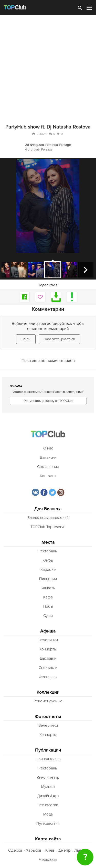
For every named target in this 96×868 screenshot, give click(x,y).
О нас (48, 448)
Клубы (48, 560)
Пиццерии (48, 579)
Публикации (48, 750)
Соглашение (48, 467)
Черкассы (48, 860)
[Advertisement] (48, 66)
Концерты (48, 649)
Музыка (48, 787)
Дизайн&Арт (48, 796)
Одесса (15, 850)
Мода (48, 814)
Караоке (48, 570)
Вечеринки (48, 640)
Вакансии (48, 457)
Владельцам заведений (48, 518)
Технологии (48, 805)
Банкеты (48, 588)
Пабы (48, 606)
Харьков (34, 850)
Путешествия (48, 823)
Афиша (48, 631)
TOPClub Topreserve (48, 527)
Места (48, 542)
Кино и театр (48, 777)
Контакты (48, 476)
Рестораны (48, 551)
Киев (50, 850)
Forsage (65, 145)
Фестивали (48, 677)
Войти (26, 339)
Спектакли (48, 668)
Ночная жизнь (48, 759)
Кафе (48, 597)
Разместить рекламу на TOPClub (48, 401)
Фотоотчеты (48, 717)
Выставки (48, 658)
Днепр (64, 850)
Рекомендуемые (48, 701)
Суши (48, 616)
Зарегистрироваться (59, 339)
